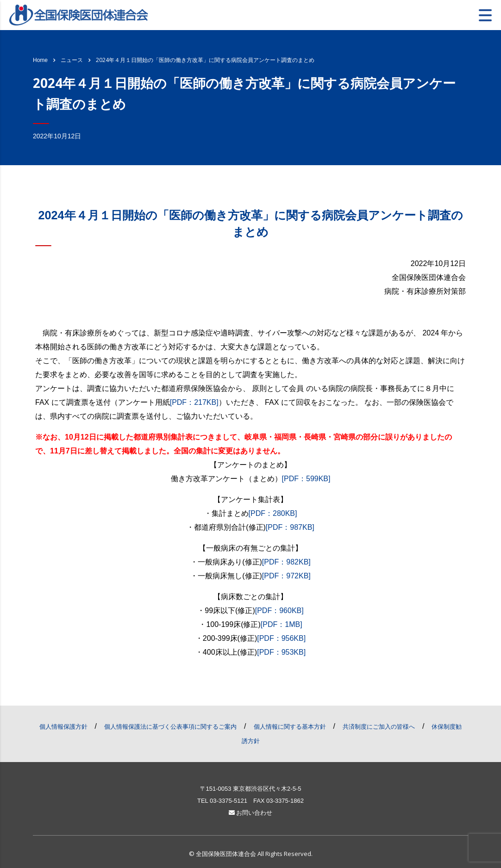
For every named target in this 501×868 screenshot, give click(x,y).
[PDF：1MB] (282, 624)
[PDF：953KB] (281, 652)
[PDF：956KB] (281, 638)
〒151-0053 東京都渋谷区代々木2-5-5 (251, 789)
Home (40, 60)
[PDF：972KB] (286, 576)
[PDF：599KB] (306, 479)
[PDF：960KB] (279, 611)
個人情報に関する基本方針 (290, 727)
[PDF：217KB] (194, 402)
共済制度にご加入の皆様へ (379, 727)
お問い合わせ (251, 813)
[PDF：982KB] (286, 562)
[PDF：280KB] (273, 513)
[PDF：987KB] (290, 527)
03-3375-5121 (229, 801)
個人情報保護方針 (63, 727)
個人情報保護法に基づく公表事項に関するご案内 (170, 727)
